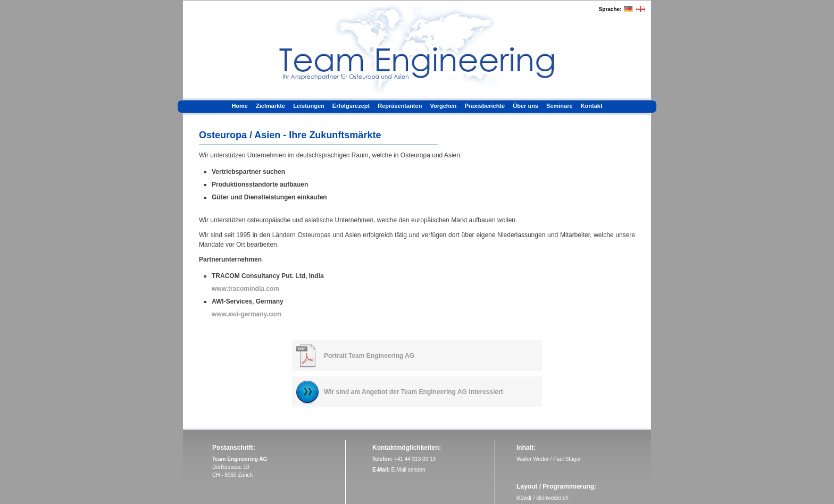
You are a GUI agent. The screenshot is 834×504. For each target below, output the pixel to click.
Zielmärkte (270, 106)
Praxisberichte (485, 106)
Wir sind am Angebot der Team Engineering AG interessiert (414, 392)
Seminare (560, 106)
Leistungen (309, 106)
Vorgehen (443, 106)
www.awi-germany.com (247, 314)
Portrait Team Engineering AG (369, 356)
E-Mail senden (408, 470)
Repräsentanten (400, 106)
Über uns (526, 106)
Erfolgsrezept (351, 106)
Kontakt (592, 106)
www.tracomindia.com (245, 289)
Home (240, 106)
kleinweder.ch (552, 498)
